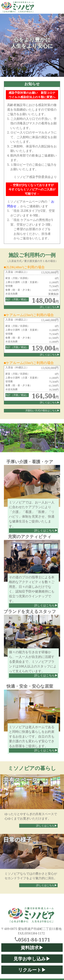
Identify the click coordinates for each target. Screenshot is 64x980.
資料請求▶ (32, 948)
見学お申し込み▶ (32, 959)
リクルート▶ (32, 970)
